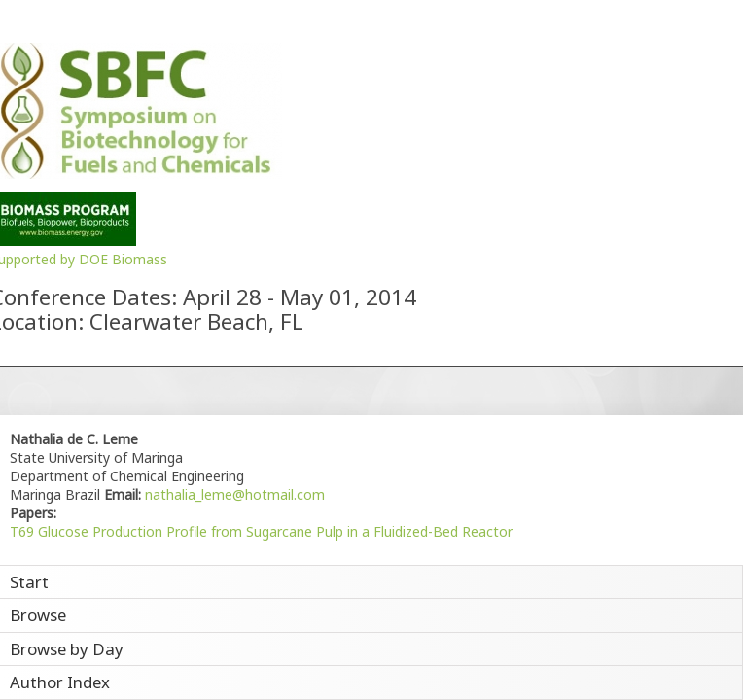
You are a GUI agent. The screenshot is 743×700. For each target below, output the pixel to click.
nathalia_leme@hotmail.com (233, 494)
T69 (22, 531)
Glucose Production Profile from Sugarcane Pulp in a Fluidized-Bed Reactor (275, 531)
